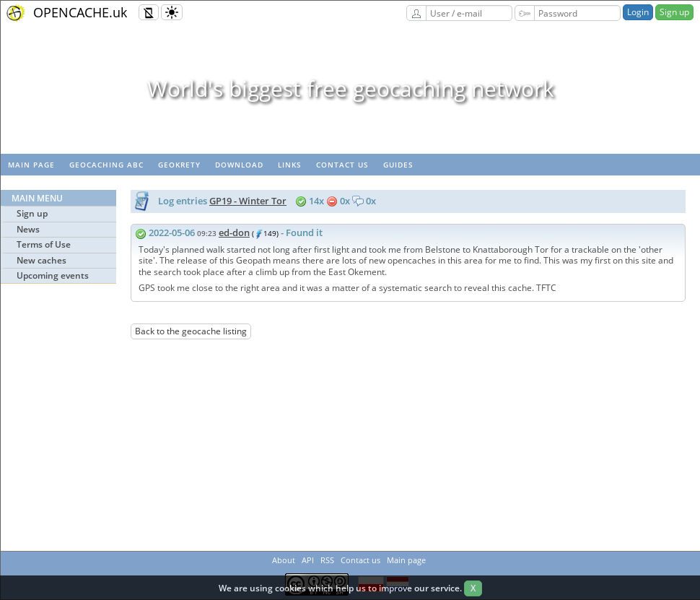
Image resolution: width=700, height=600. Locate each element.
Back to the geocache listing (191, 331)
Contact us (342, 165)
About (284, 560)
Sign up (674, 12)
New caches (41, 260)
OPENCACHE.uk (80, 12)
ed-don (234, 232)
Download (239, 165)
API (308, 560)
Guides (398, 165)
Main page (31, 165)
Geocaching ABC (106, 165)
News (28, 229)
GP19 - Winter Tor (248, 201)
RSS (327, 560)
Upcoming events (53, 275)
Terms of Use (44, 244)
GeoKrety (179, 165)
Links (290, 165)
